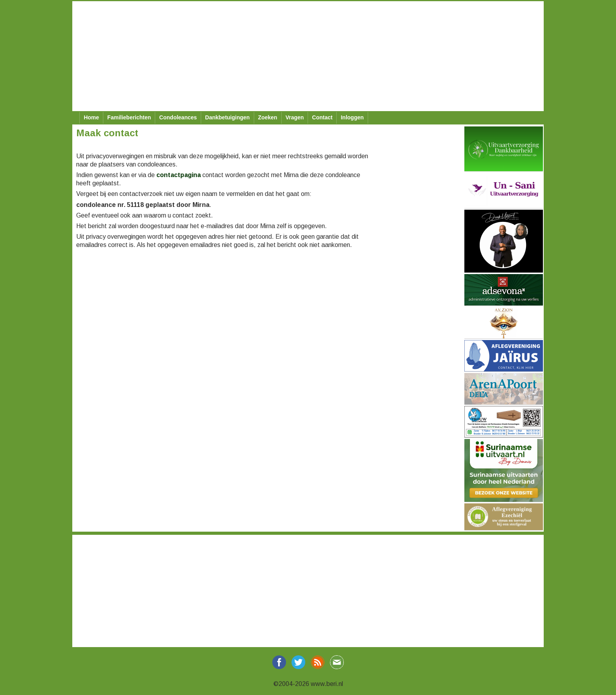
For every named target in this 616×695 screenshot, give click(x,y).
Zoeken (268, 117)
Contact (322, 117)
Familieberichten (129, 117)
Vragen (295, 117)
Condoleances (178, 117)
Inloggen (352, 117)
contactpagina (179, 175)
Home (91, 117)
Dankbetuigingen (227, 117)
